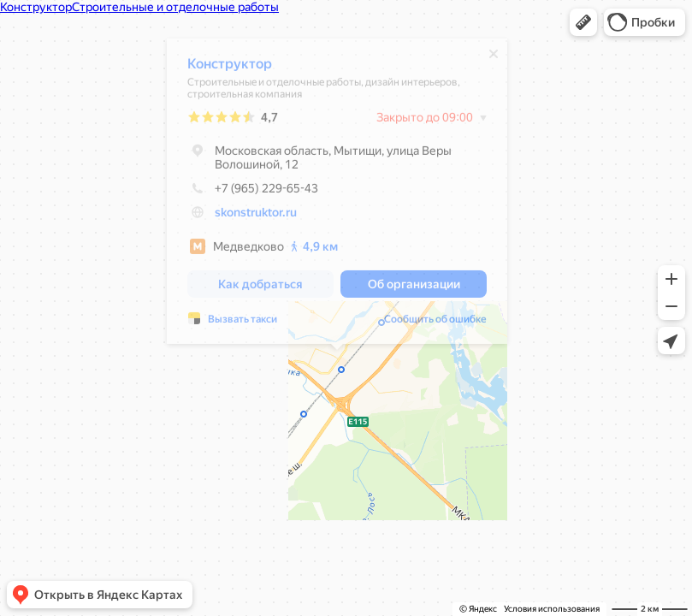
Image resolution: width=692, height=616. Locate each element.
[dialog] (337, 195)
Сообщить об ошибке (435, 323)
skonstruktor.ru (256, 216)
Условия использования (552, 609)
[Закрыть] (494, 58)
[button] (583, 22)
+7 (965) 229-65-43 (253, 192)
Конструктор (230, 68)
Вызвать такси (242, 323)
